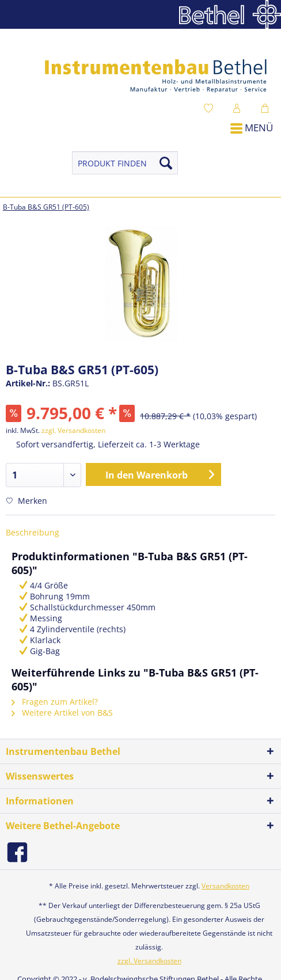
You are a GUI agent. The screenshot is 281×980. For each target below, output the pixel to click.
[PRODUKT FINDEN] (125, 163)
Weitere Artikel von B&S (62, 713)
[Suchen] (166, 163)
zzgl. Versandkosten (73, 430)
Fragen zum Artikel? (55, 702)
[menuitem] (211, 108)
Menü (252, 128)
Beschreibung (33, 532)
